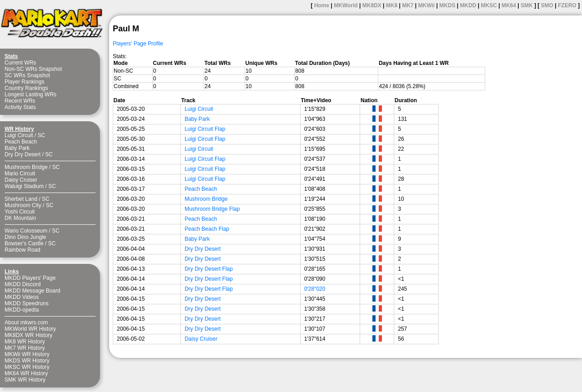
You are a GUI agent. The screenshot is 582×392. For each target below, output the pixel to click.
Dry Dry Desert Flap (209, 269)
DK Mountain (20, 218)
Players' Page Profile (138, 44)
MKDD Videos (22, 297)
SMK (527, 5)
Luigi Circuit (19, 135)
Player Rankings (24, 82)
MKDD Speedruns (27, 303)
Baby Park (17, 148)
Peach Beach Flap (207, 229)
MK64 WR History (26, 373)
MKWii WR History (27, 354)
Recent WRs (20, 101)
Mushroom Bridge (26, 167)
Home (322, 5)
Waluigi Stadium (24, 186)
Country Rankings (26, 88)
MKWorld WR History (30, 329)
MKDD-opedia (22, 310)
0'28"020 (315, 289)
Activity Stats (20, 107)
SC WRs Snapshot (27, 75)
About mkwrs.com (26, 323)
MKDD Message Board (33, 291)
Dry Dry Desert (23, 154)
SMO (547, 5)
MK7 (408, 5)
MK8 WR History (25, 342)
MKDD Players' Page (30, 278)
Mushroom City (23, 205)
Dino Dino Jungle (25, 237)
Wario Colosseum (26, 231)
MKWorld (346, 5)
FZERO (567, 5)
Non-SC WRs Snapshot (33, 69)
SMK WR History (25, 380)
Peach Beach (21, 142)
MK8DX (372, 5)
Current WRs (20, 63)
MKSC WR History (27, 367)
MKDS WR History (27, 361)
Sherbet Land (21, 199)
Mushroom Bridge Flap (212, 209)
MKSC (489, 5)
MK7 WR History (25, 348)
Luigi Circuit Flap (205, 129)
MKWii (427, 5)
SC (42, 135)
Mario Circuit (20, 174)
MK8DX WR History (28, 335)
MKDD (468, 5)
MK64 (509, 5)
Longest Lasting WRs (30, 94)
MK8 (392, 5)
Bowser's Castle (24, 243)
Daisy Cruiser (21, 180)
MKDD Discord (23, 284)
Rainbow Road (23, 250)
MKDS (447, 5)
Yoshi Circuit (20, 212)
